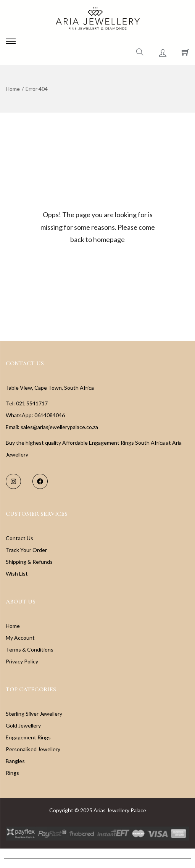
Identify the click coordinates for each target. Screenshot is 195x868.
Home (13, 89)
